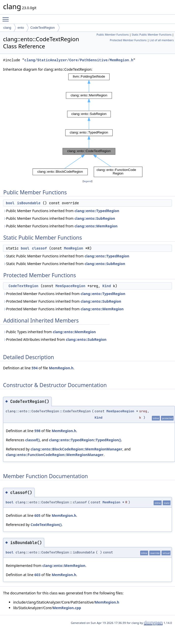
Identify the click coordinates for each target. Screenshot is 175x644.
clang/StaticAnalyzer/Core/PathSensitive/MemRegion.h (79, 60)
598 (37, 431)
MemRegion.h (61, 368)
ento (21, 28)
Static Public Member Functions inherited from (66, 256)
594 (35, 368)
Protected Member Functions (128, 40)
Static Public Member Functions (152, 35)
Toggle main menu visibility (7, 17)
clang (7, 28)
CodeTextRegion (42, 28)
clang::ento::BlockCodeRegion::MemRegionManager (76, 449)
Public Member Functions (113, 35)
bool (10, 203)
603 (37, 575)
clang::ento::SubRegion (95, 218)
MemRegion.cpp (67, 608)
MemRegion (74, 248)
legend (88, 181)
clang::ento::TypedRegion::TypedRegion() (85, 440)
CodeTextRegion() (46, 525)
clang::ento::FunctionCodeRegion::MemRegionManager (55, 455)
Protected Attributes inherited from (55, 339)
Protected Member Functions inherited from (64, 294)
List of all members (162, 40)
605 (37, 515)
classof (39, 248)
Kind (107, 286)
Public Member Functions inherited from (61, 211)
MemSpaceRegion (70, 286)
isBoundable (29, 203)
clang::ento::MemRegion (96, 226)
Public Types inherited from (49, 332)
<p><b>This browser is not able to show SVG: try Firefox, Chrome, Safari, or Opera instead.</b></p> (87, 125)
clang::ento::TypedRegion (97, 211)
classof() (33, 440)
